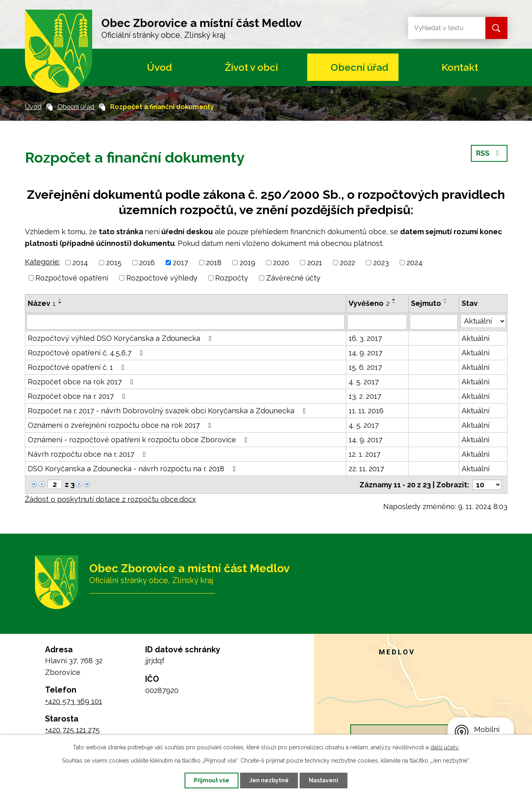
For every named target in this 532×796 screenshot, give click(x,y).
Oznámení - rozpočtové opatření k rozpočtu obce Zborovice (139, 440)
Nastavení (324, 780)
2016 (147, 263)
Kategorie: (42, 262)
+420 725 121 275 (72, 730)
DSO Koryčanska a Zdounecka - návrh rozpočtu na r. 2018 (134, 469)
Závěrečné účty (293, 278)
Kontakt (460, 67)
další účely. (445, 747)
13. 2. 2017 (365, 396)
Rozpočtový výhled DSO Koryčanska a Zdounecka (121, 338)
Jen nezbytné (269, 780)
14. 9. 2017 (366, 353)
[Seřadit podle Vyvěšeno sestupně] (394, 303)
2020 (281, 263)
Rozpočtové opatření (72, 278)
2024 (415, 263)
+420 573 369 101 (74, 701)
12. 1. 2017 (365, 454)
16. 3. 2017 (365, 338)
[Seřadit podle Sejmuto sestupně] (446, 303)
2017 (181, 263)
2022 (347, 263)
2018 (214, 263)
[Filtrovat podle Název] (186, 322)
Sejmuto (426, 303)
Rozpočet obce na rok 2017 (82, 382)
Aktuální (476, 338)
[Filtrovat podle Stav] (483, 321)
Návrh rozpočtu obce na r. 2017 (88, 454)
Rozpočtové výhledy (162, 278)
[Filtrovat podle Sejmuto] (433, 322)
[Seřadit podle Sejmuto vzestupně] (446, 299)
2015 (114, 263)
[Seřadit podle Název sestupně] (60, 303)
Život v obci (251, 67)
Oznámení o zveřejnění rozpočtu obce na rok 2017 (121, 425)
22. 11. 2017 (366, 469)
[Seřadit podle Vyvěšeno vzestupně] (394, 299)
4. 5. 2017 (364, 382)
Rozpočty (232, 278)
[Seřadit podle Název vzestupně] (60, 299)
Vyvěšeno (369, 303)
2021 (315, 263)
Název (42, 303)
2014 (80, 263)
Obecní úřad (359, 67)
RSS (489, 153)
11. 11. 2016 (366, 411)
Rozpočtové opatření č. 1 (78, 367)
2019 (248, 263)
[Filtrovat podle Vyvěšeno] (377, 322)
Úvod (159, 67)
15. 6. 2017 (365, 367)
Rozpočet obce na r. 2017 (78, 396)
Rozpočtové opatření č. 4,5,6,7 (87, 353)
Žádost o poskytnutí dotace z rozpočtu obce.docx (110, 499)
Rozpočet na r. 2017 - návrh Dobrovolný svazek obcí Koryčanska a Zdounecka (168, 411)
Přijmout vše (212, 780)
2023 (381, 263)
